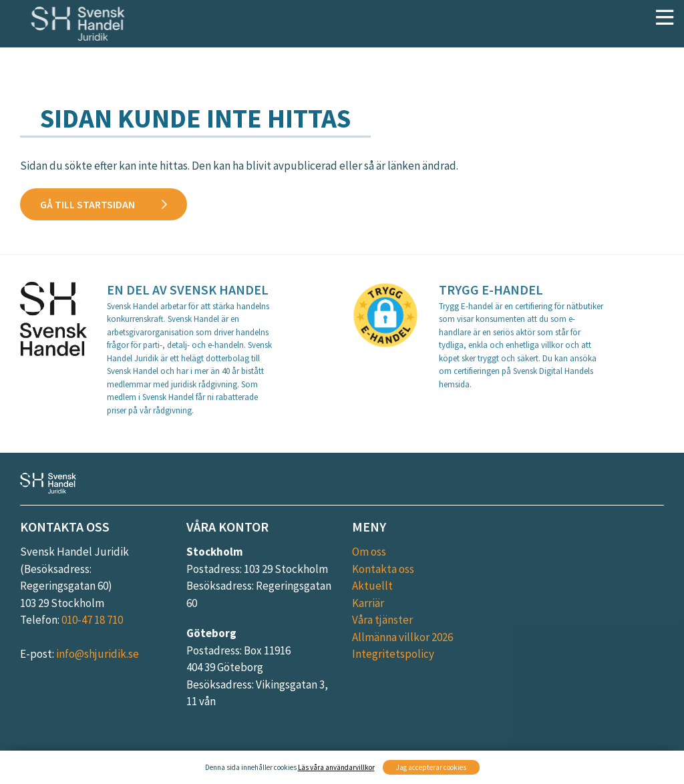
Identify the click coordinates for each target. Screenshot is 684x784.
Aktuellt (372, 586)
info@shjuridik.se (98, 654)
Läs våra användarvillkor (336, 767)
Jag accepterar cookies (431, 767)
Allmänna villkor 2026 (402, 637)
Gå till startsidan (88, 204)
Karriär (368, 603)
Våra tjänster (382, 620)
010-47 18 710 (92, 620)
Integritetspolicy (393, 654)
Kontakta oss (383, 569)
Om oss (369, 552)
